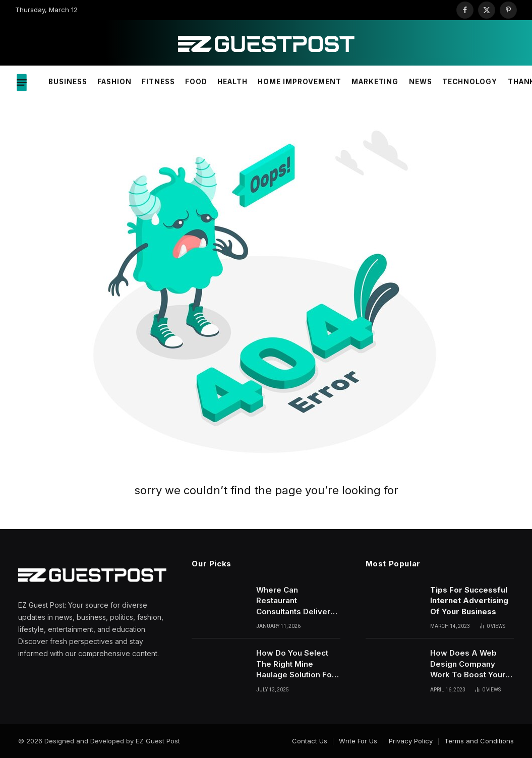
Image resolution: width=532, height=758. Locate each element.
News (421, 82)
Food (196, 82)
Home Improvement (299, 82)
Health (232, 82)
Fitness (158, 82)
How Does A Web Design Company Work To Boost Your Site (468, 664)
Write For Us (358, 741)
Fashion (114, 82)
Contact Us (310, 741)
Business (68, 82)
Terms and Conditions (479, 741)
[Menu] (22, 82)
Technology (470, 82)
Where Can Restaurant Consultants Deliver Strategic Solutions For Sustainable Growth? (293, 601)
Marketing (375, 82)
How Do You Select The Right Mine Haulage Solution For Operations (295, 664)
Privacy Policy (411, 741)
